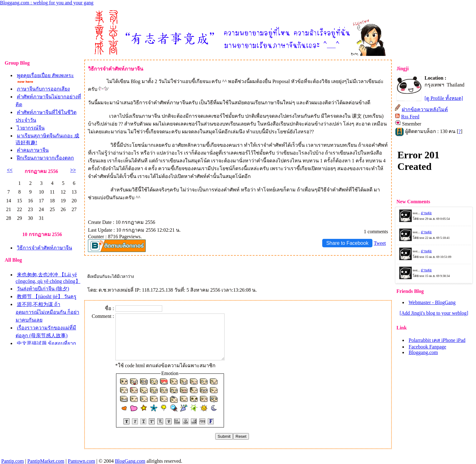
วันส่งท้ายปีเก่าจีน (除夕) (43, 289)
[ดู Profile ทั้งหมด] (444, 98)
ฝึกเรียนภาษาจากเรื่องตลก (45, 158)
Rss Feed (410, 117)
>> (73, 170)
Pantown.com (81, 461)
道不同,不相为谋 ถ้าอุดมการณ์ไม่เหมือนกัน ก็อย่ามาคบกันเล (47, 312)
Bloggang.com (423, 352)
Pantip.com (12, 461)
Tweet (380, 243)
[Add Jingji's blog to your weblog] (434, 313)
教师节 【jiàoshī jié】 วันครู (47, 296)
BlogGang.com (130, 461)
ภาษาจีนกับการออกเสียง (43, 89)
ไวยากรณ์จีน (31, 128)
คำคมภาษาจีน (33, 150)
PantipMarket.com (46, 461)
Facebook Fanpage (427, 347)
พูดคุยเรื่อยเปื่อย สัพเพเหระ (45, 75)
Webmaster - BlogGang (432, 302)
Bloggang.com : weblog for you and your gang (47, 3)
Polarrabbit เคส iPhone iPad (437, 340)
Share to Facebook (347, 243)
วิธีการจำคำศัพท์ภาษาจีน (44, 248)
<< (10, 170)
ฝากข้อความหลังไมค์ (425, 109)
